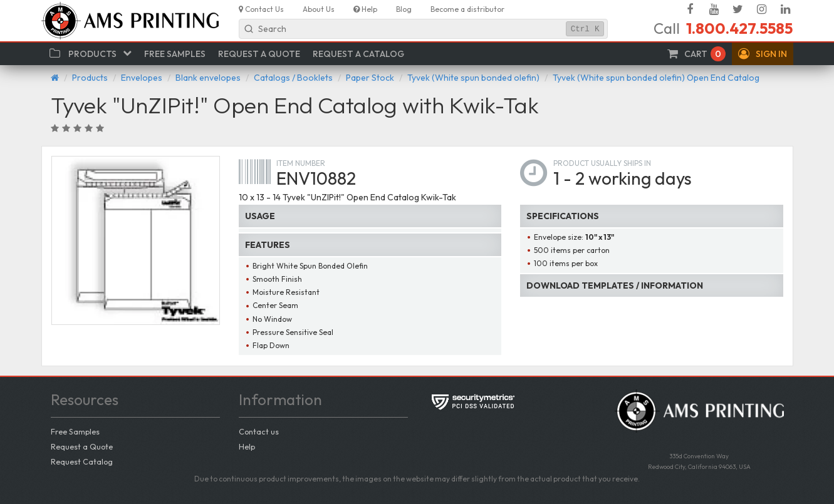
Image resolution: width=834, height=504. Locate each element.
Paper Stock (370, 78)
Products (90, 78)
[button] (763, 54)
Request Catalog (82, 461)
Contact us (259, 431)
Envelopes (142, 78)
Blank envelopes (208, 78)
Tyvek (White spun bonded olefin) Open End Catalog (656, 78)
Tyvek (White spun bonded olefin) (473, 78)
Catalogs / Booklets (293, 78)
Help (247, 446)
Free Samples (75, 431)
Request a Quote (82, 446)
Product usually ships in (602, 163)
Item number (301, 163)
